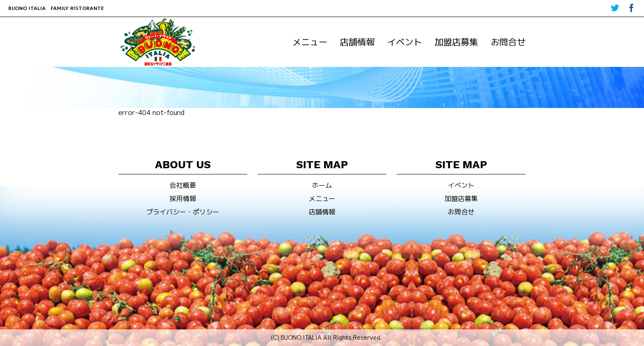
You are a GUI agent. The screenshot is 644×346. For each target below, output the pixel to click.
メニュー (310, 42)
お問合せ (508, 42)
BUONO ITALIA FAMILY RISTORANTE (56, 8)
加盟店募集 (456, 42)
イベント (405, 42)
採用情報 (183, 199)
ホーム (322, 185)
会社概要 (183, 185)
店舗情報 (357, 42)
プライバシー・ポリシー (183, 212)
